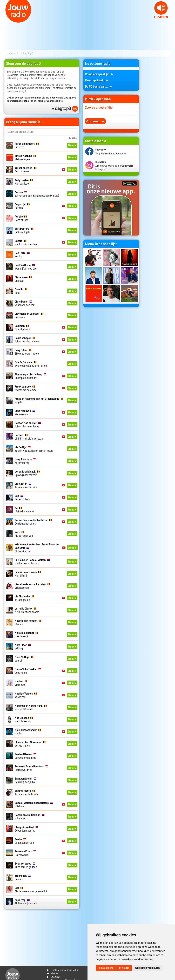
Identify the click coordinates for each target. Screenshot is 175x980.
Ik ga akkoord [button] (106, 968)
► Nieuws (53, 973)
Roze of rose (22, 218)
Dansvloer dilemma (25, 756)
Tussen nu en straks (26, 485)
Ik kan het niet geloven (27, 339)
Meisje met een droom (27, 610)
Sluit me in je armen (26, 901)
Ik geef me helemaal (26, 388)
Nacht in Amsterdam (26, 242)
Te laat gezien (24, 598)
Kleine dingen (25, 157)
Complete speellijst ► (100, 74)
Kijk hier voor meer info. (51, 101)
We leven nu (25, 412)
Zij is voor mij (25, 461)
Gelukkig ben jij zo (25, 780)
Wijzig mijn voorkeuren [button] (147, 968)
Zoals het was (22, 327)
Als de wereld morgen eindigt (31, 889)
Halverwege (25, 853)
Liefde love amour (25, 509)
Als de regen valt (24, 534)
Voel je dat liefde (31, 707)
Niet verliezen (24, 182)
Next (171, 21)
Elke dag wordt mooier (27, 352)
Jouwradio (13, 53)
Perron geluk (26, 169)
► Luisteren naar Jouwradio (62, 970)
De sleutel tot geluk (33, 522)
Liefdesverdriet (31, 768)
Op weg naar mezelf (27, 473)
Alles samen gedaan (26, 865)
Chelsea (23, 279)
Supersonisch (22, 497)
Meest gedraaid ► (97, 80)
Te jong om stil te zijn (26, 792)
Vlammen (21, 683)
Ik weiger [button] (124, 968)
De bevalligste (24, 230)
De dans (23, 877)
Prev (4, 21)
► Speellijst (54, 977)
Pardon (22, 206)
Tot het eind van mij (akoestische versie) (37, 194)
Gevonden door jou (26, 829)
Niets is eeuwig (24, 719)
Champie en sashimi (30, 376)
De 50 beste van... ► (99, 86)
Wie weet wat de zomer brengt (32, 364)
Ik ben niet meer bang (28, 424)
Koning (22, 254)
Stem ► (72, 145)
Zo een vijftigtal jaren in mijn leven (34, 449)
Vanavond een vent (25, 303)
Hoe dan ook (26, 634)
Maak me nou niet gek (32, 561)
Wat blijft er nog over (26, 267)
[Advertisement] (157, 111)
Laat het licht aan (24, 841)
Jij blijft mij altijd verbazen (29, 437)
